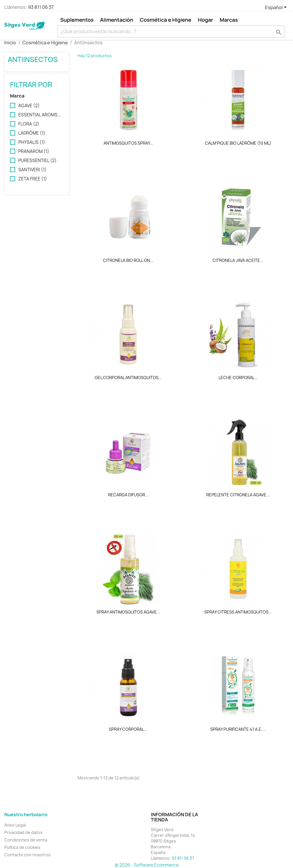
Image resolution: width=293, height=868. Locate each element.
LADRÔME (32, 133)
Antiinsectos (33, 59)
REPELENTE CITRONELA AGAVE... (238, 495)
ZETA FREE (33, 179)
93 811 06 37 (41, 7)
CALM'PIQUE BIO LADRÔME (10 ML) (238, 143)
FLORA (29, 124)
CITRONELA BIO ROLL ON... (128, 260)
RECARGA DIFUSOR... (128, 495)
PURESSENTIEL (37, 161)
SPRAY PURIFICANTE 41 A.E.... (238, 729)
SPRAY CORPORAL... (128, 729)
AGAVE (29, 106)
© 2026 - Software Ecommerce (147, 865)
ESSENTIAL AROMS (41, 115)
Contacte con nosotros (27, 855)
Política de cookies (22, 847)
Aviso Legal (15, 825)
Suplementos (77, 20)
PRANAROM (34, 152)
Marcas (229, 20)
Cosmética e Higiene (166, 20)
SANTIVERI (32, 170)
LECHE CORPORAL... (238, 378)
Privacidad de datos (23, 832)
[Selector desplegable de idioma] (277, 8)
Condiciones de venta (26, 840)
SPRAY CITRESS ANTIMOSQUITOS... (238, 612)
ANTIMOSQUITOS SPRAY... (128, 143)
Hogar (206, 20)
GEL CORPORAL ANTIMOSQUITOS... (128, 378)
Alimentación (117, 20)
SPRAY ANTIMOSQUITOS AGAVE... (128, 612)
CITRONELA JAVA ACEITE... (238, 260)
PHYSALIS (32, 142)
